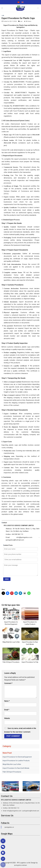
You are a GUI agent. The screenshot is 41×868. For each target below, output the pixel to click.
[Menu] (3, 8)
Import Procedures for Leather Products (16, 761)
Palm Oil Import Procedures (12, 772)
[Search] (39, 8)
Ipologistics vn (9, 827)
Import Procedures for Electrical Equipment (17, 757)
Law (3, 16)
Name (7, 701)
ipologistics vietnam (21, 865)
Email (7, 710)
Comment (8, 683)
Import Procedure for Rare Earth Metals (16, 768)
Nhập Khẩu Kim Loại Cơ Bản (12, 764)
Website (7, 718)
